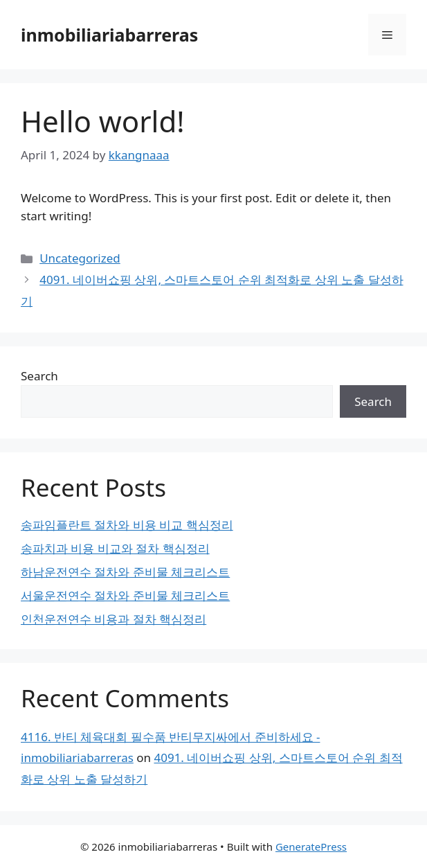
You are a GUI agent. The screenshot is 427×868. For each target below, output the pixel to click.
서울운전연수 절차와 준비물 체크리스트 (125, 595)
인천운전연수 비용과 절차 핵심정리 (113, 619)
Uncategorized (80, 258)
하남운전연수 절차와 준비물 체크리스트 (125, 572)
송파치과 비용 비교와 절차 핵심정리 (115, 548)
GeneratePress (311, 847)
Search (39, 376)
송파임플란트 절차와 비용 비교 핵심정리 (127, 525)
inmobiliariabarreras (109, 35)
